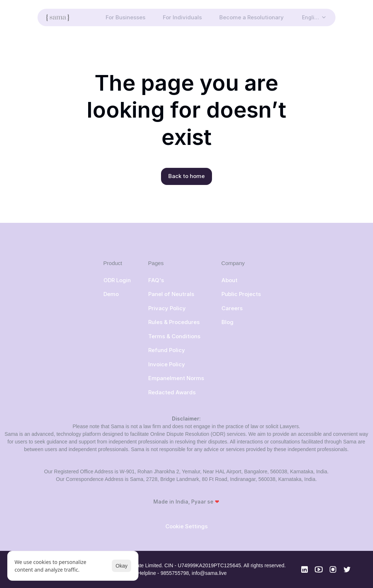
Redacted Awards (172, 392)
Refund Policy (167, 350)
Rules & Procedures (175, 322)
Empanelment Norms (176, 378)
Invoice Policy (167, 364)
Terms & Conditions (174, 336)
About (229, 280)
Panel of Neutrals (171, 294)
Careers (232, 308)
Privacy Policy (167, 308)
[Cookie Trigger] (186, 526)
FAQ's (156, 280)
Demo (111, 294)
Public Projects (241, 294)
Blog (227, 322)
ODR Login (117, 280)
